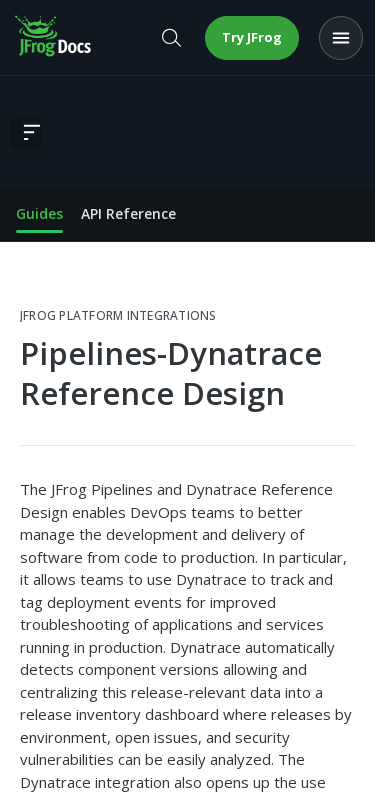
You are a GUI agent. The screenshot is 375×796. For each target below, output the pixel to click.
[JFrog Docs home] (54, 38)
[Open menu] (341, 38)
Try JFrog (252, 37)
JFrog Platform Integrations (118, 316)
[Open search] (171, 38)
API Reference (128, 213)
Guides (39, 213)
